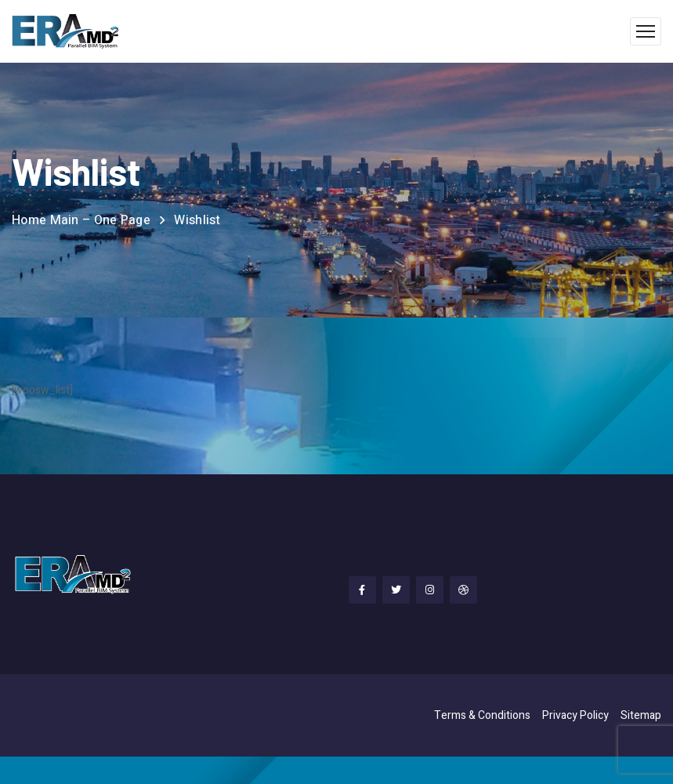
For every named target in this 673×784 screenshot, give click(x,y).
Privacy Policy (575, 715)
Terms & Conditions (482, 715)
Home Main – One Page (81, 220)
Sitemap (641, 715)
